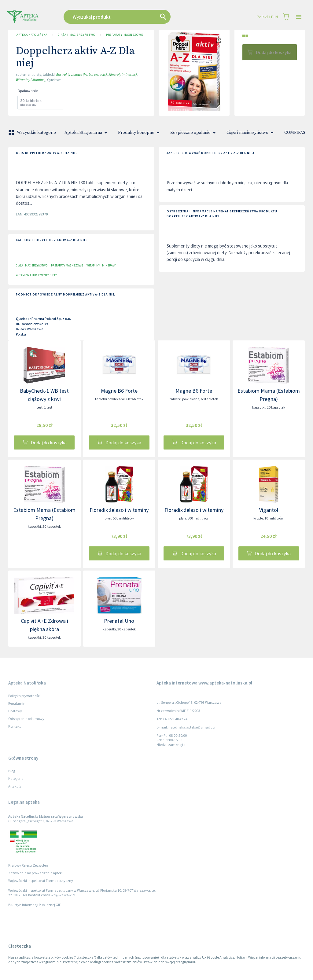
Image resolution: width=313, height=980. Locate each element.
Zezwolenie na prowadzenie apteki (35, 873)
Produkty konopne (140, 133)
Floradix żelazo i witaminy (119, 510)
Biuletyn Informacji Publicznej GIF (35, 905)
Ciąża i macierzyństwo (76, 35)
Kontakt (15, 726)
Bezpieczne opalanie (194, 133)
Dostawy (15, 711)
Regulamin (17, 703)
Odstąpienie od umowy (26, 719)
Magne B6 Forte (119, 391)
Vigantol (269, 510)
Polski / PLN (267, 17)
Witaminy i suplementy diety (36, 275)
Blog (12, 771)
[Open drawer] (299, 17)
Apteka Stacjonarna (87, 133)
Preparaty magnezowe (125, 35)
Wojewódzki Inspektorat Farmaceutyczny (41, 881)
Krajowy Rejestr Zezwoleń (28, 865)
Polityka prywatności (24, 696)
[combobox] (133, 17)
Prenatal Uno (119, 621)
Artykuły (15, 786)
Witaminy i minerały (101, 265)
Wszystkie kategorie (33, 133)
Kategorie (16, 778)
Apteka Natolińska (32, 35)
